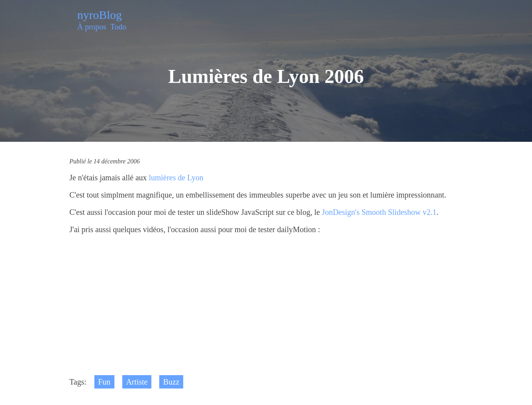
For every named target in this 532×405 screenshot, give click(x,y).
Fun (104, 382)
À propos (92, 27)
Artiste (137, 382)
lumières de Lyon (176, 178)
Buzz (171, 382)
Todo (118, 27)
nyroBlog (100, 15)
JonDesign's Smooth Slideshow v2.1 (379, 212)
